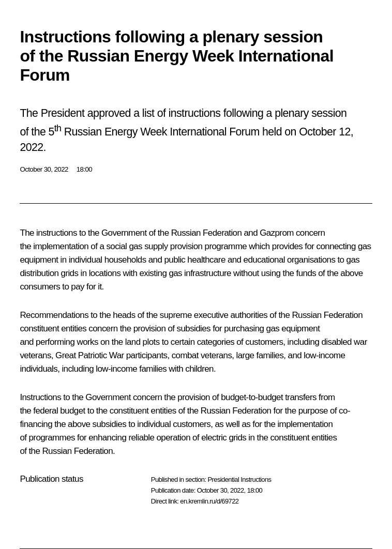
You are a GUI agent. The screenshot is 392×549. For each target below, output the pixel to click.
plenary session (311, 113)
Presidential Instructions (239, 479)
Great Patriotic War (90, 355)
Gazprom (277, 233)
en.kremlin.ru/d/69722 (209, 501)
